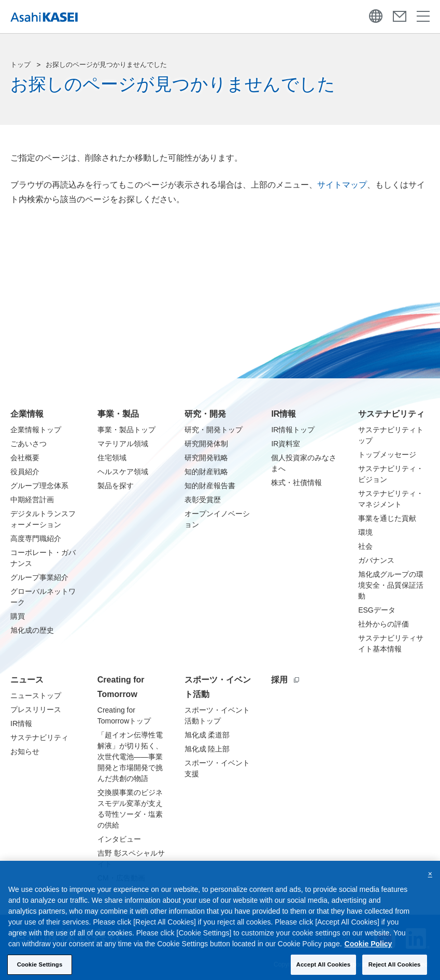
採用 (285, 680)
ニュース (27, 680)
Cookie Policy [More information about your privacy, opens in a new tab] (368, 950)
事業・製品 (118, 414)
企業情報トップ (36, 430)
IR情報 (283, 414)
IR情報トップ (293, 430)
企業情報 (27, 414)
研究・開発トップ (214, 430)
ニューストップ (36, 695)
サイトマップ (342, 185)
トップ (20, 65)
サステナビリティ (391, 414)
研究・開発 (205, 414)
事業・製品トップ (126, 430)
